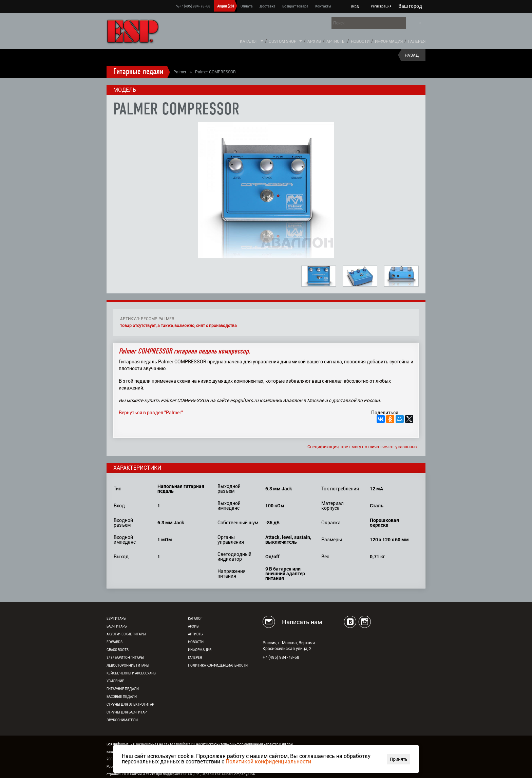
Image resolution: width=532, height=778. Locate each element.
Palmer (180, 72)
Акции (225, 6)
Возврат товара (295, 6)
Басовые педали (122, 697)
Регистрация (381, 6)
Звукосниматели (122, 720)
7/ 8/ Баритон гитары (125, 658)
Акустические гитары (126, 634)
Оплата (247, 6)
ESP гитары (117, 619)
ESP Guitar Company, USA (235, 774)
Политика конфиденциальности (218, 665)
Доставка (268, 6)
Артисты (336, 41)
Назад (412, 55)
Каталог (249, 41)
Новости (360, 41)
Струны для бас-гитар (127, 712)
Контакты (323, 6)
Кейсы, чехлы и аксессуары (131, 673)
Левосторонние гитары (128, 665)
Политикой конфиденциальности (268, 762)
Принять (399, 759)
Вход (355, 6)
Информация (389, 41)
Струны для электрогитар (130, 704)
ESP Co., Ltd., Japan (196, 774)
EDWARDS (115, 642)
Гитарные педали (138, 72)
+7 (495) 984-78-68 (193, 6)
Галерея (417, 41)
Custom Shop (283, 41)
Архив (314, 41)
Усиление (115, 681)
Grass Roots (118, 650)
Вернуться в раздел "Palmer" (151, 413)
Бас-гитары (117, 626)
